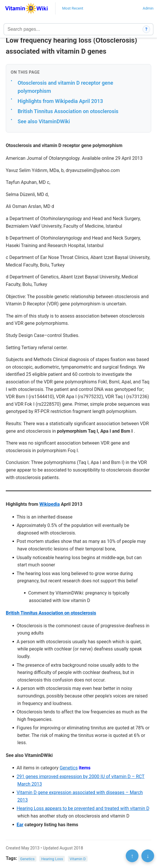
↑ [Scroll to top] (132, 856)
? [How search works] (146, 29)
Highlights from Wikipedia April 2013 (60, 101)
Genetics (69, 768)
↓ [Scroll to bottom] (148, 856)
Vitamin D (78, 859)
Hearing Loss (52, 859)
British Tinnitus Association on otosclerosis (68, 111)
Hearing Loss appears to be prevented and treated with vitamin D (83, 808)
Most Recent (73, 8)
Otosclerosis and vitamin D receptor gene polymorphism (65, 87)
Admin (148, 8)
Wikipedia (49, 504)
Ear (20, 825)
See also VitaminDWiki (44, 121)
